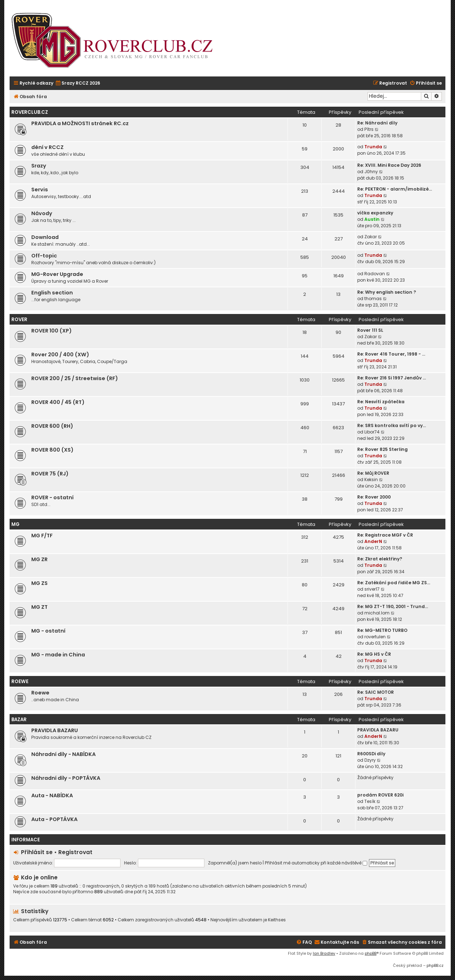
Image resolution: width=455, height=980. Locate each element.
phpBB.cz (435, 965)
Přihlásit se (37, 852)
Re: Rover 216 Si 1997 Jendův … (392, 378)
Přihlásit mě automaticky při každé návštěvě (316, 863)
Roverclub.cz (30, 112)
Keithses (277, 920)
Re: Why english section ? (387, 292)
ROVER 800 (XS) (52, 450)
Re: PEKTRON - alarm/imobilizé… (395, 189)
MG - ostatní (48, 631)
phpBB (371, 953)
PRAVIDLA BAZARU (55, 730)
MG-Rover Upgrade (57, 274)
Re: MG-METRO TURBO (382, 630)
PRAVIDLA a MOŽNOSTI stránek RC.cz (80, 123)
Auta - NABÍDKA (52, 795)
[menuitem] (78, 83)
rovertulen (375, 637)
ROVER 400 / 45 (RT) (58, 402)
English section (52, 293)
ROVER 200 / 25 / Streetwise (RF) (75, 378)
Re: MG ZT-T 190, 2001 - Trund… (393, 606)
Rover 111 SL (370, 330)
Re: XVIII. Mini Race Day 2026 (389, 165)
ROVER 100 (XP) (52, 331)
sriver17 (372, 589)
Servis (40, 190)
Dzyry (370, 760)
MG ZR (39, 559)
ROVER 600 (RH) (52, 426)
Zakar (371, 237)
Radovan (375, 274)
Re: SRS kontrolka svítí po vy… (392, 425)
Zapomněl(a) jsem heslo (235, 863)
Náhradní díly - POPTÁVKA (66, 778)
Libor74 (372, 432)
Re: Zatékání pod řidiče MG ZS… (394, 583)
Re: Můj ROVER (373, 473)
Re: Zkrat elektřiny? (380, 559)
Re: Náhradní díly (377, 123)
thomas (373, 299)
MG (15, 524)
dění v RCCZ (47, 147)
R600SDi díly (371, 754)
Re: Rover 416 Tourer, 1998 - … (391, 354)
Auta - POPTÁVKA (54, 819)
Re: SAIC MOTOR (376, 692)
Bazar (19, 720)
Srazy (39, 166)
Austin (372, 219)
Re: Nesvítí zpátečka (381, 402)
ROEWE (20, 681)
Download (45, 237)
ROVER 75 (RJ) (50, 474)
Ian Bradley (324, 953)
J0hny (371, 172)
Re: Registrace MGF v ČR (385, 535)
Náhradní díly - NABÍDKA (63, 754)
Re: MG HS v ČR (374, 654)
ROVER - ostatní (52, 497)
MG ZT (39, 607)
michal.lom (377, 613)
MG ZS (39, 583)
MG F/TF (42, 536)
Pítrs (369, 129)
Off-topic (44, 256)
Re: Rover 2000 (374, 497)
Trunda (373, 147)
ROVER (19, 319)
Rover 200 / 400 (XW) (60, 355)
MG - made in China (58, 655)
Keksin (371, 480)
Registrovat (75, 852)
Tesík (370, 801)
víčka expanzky (375, 213)
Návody (42, 213)
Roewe (40, 693)
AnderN (373, 541)
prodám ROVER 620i (380, 795)
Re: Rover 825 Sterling (382, 449)
